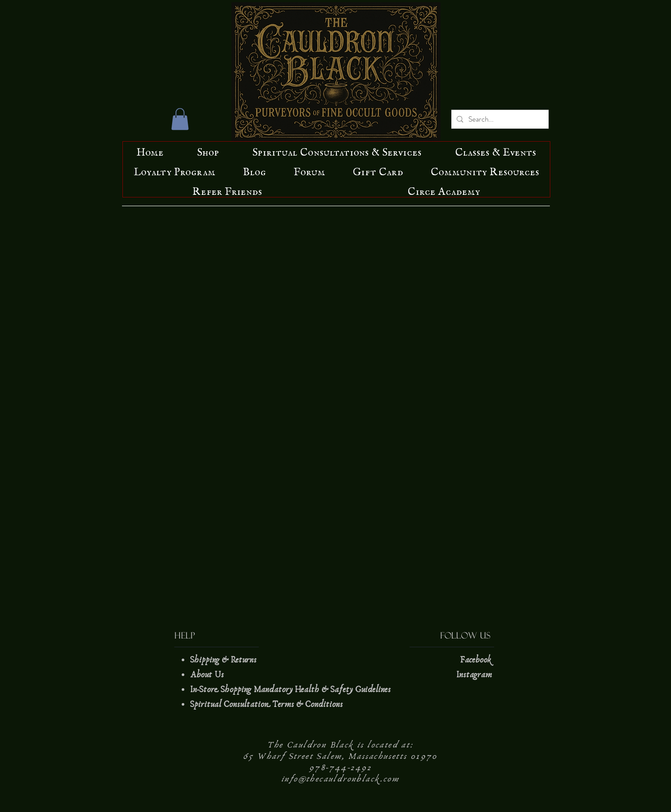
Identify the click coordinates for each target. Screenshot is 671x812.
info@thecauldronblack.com (340, 779)
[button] (180, 119)
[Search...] (499, 119)
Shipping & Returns (224, 660)
